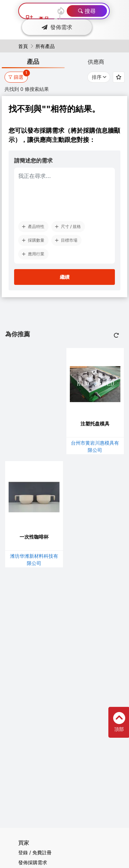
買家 (24, 843)
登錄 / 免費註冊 (35, 852)
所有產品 (45, 46)
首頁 (23, 46)
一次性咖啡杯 (34, 537)
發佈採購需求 (33, 862)
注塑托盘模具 (95, 424)
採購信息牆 (98, 130)
